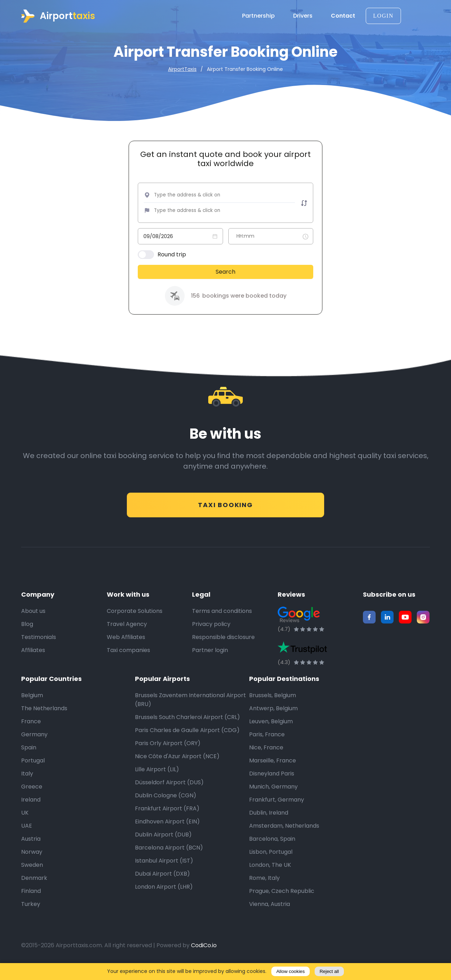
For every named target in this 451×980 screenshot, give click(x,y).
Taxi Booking (225, 509)
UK (25, 823)
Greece (32, 797)
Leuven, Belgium (271, 732)
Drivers (305, 16)
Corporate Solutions (135, 621)
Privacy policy (211, 634)
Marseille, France (273, 771)
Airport (58, 16)
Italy (27, 784)
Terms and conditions (222, 621)
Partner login (210, 660)
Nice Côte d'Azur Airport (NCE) (177, 766)
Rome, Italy (264, 888)
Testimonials (39, 647)
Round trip (174, 256)
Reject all (329, 971)
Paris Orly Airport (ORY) (168, 753)
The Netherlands (44, 719)
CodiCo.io (204, 955)
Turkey (31, 914)
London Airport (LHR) (164, 897)
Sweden (32, 875)
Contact (343, 16)
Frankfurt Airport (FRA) (167, 819)
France (31, 732)
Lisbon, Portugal (271, 862)
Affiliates (33, 660)
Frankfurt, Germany (277, 810)
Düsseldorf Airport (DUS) (169, 793)
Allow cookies (291, 971)
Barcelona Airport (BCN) (169, 858)
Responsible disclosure (223, 647)
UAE (27, 836)
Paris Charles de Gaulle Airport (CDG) (187, 740)
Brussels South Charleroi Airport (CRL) (187, 727)
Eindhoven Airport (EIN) (167, 832)
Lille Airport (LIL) (157, 780)
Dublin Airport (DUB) (163, 845)
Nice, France (266, 758)
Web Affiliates (126, 647)
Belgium (32, 705)
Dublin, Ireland (269, 823)
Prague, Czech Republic (282, 901)
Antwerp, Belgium (273, 719)
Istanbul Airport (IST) (164, 871)
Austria (31, 849)
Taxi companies (128, 660)
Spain (29, 758)
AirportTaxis (182, 69)
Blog (27, 634)
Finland (31, 901)
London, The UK (270, 875)
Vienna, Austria (270, 914)
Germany (34, 745)
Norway (32, 862)
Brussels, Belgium (273, 705)
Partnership (261, 16)
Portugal (33, 771)
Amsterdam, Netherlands (284, 836)
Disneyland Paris (272, 784)
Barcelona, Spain (272, 849)
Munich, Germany (273, 797)
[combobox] (205, 197)
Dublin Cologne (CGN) (166, 806)
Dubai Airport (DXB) (162, 884)
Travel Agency (127, 634)
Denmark (34, 888)
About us (33, 621)
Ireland (31, 810)
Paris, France (267, 745)
